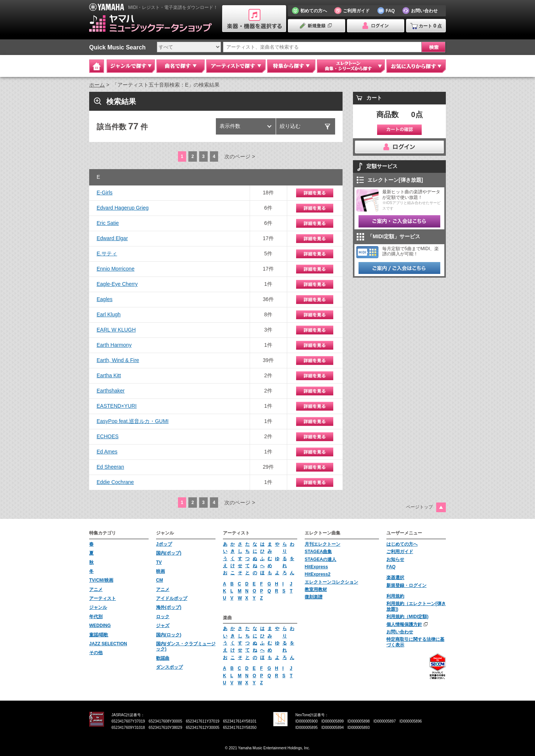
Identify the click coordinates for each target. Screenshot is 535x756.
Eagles (105, 299)
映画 (160, 571)
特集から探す (291, 66)
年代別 (96, 617)
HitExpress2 (317, 574)
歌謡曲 (163, 658)
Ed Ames (107, 452)
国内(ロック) (169, 635)
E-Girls (105, 193)
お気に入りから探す (416, 66)
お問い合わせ (400, 632)
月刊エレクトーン (322, 544)
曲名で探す (181, 66)
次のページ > (240, 156)
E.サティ (107, 253)
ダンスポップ (169, 667)
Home (97, 66)
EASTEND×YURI (117, 406)
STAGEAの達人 (320, 559)
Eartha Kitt (109, 375)
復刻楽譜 (314, 597)
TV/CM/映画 (101, 580)
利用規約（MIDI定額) (407, 617)
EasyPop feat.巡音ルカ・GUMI (133, 421)
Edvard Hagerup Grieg (123, 208)
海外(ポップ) (169, 607)
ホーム (97, 85)
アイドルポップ (172, 598)
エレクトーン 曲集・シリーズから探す (351, 66)
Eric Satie (108, 223)
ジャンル (98, 607)
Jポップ (164, 544)
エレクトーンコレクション (331, 582)
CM (160, 580)
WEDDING (100, 626)
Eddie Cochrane (115, 482)
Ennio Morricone (116, 269)
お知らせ (395, 559)
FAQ (391, 567)
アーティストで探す (236, 66)
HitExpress (316, 567)
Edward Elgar (112, 238)
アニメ (96, 589)
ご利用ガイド (400, 552)
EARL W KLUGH (116, 330)
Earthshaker (111, 391)
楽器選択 (395, 578)
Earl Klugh (109, 314)
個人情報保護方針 (404, 624)
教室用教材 (316, 589)
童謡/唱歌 (99, 635)
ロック (163, 617)
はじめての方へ (402, 544)
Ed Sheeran (110, 467)
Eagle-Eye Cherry (117, 284)
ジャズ (163, 626)
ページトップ (419, 507)
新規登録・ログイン (406, 585)
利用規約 (395, 596)
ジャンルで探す (131, 66)
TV (159, 562)
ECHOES (108, 436)
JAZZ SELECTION (108, 644)
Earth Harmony (114, 345)
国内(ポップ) (169, 553)
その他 (96, 653)
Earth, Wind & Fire (118, 360)
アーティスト (103, 598)
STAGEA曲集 (318, 552)
